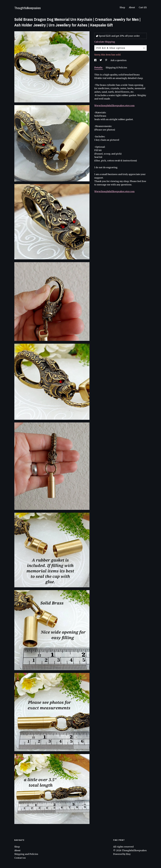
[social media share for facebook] (96, 60)
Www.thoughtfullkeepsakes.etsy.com (114, 106)
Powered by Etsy (122, 854)
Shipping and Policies (26, 854)
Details (99, 68)
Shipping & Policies (116, 68)
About (132, 7)
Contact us (20, 858)
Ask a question (118, 60)
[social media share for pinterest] (106, 60)
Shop (122, 7)
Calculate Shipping (105, 42)
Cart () (143, 7)
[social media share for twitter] (101, 60)
